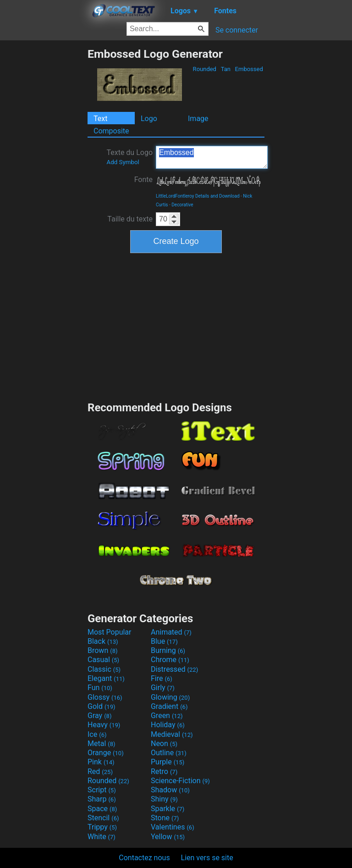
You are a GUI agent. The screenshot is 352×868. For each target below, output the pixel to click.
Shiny (164, 799)
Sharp (102, 799)
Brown (102, 650)
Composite (111, 131)
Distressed (174, 669)
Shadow (170, 790)
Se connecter (237, 30)
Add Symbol (123, 162)
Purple (168, 762)
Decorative (182, 205)
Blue (164, 641)
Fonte (143, 180)
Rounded (204, 69)
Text (100, 119)
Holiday (168, 725)
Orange (106, 753)
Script (102, 790)
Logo (149, 119)
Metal (102, 744)
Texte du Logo (129, 157)
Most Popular (110, 632)
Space (102, 809)
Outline (169, 753)
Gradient (169, 706)
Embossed (249, 69)
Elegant (106, 678)
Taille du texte (130, 219)
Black (103, 641)
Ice (97, 734)
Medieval (172, 734)
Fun (100, 688)
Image (198, 119)
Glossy (105, 697)
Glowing (170, 697)
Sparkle (168, 809)
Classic (104, 669)
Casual (103, 660)
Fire (162, 678)
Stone (165, 818)
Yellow (168, 837)
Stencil (103, 818)
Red (100, 771)
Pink (101, 762)
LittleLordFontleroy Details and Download (198, 196)
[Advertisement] (44, 185)
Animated (171, 632)
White (102, 837)
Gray (99, 716)
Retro (164, 771)
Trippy (102, 827)
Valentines (173, 827)
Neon (164, 744)
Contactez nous (144, 858)
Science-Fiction (180, 781)
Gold (102, 706)
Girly (163, 688)
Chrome (170, 660)
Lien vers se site (207, 858)
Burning (168, 650)
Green (167, 716)
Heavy (104, 725)
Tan (225, 69)
